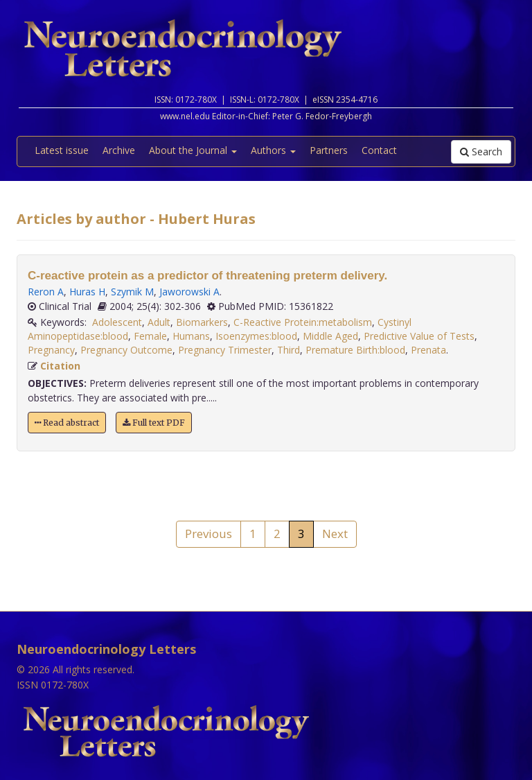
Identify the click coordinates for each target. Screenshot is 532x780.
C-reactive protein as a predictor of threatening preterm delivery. (207, 276)
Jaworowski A (189, 292)
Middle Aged (330, 336)
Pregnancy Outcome (126, 350)
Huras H (87, 292)
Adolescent (117, 322)
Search (481, 151)
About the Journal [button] (193, 150)
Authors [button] (273, 150)
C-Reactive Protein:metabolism (303, 322)
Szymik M (132, 292)
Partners (329, 150)
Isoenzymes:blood (256, 336)
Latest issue (62, 150)
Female (150, 336)
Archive (119, 150)
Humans (191, 336)
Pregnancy (51, 350)
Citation (60, 366)
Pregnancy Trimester (225, 350)
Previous (209, 534)
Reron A (46, 292)
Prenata (428, 350)
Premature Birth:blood (355, 350)
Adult (159, 322)
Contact (379, 150)
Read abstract (67, 423)
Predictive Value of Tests (419, 336)
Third (289, 350)
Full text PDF (154, 423)
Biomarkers (202, 322)
